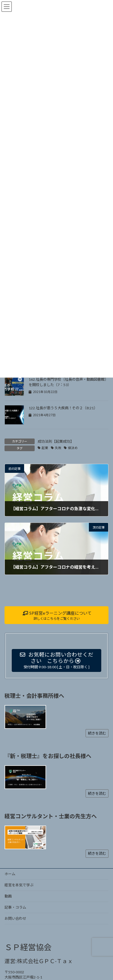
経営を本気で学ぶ (19, 885)
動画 (8, 896)
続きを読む (97, 733)
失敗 (58, 448)
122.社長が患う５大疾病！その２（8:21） (63, 408)
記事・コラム (15, 907)
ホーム (10, 874)
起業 (45, 448)
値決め (73, 448)
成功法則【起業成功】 (56, 441)
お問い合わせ (15, 918)
